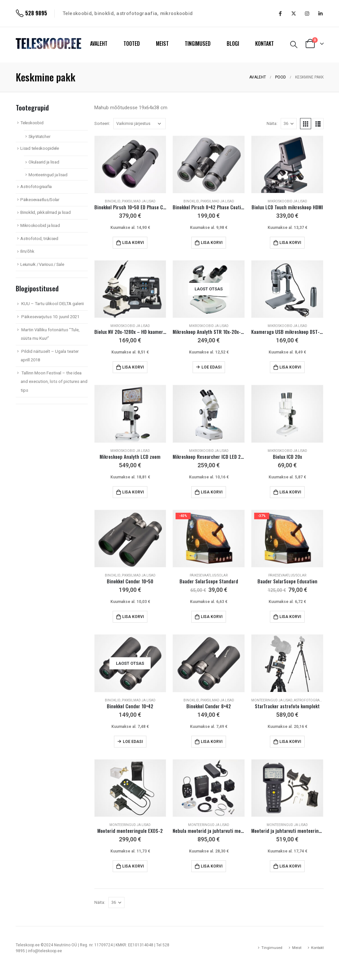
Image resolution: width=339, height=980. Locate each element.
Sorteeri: (102, 123)
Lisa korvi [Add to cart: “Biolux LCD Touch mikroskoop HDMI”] (290, 243)
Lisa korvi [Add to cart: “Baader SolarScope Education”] (290, 617)
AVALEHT (99, 43)
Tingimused (272, 948)
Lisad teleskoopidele (40, 148)
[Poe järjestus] (140, 124)
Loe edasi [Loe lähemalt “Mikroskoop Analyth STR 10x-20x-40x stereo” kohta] (211, 367)
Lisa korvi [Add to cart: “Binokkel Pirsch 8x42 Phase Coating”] (212, 243)
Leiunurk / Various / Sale (42, 264)
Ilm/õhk (27, 251)
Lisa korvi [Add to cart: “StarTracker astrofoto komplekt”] (290, 742)
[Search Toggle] (294, 44)
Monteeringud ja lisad (272, 700)
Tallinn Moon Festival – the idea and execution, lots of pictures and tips (54, 382)
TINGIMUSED (198, 43)
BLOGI (233, 43)
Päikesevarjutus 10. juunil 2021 (50, 317)
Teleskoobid (32, 123)
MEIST (162, 43)
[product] (130, 164)
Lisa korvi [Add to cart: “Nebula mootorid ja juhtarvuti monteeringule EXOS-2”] (212, 866)
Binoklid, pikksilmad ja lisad (130, 201)
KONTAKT (264, 43)
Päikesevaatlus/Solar (209, 575)
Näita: (272, 123)
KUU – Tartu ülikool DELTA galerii (53, 304)
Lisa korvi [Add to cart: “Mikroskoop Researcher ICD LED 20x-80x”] (212, 492)
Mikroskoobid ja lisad (287, 201)
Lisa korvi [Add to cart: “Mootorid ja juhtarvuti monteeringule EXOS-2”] (290, 866)
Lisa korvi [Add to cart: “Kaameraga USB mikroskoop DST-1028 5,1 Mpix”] (290, 367)
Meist (297, 948)
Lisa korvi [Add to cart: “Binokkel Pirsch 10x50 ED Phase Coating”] (133, 243)
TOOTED (132, 43)
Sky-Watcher (39, 137)
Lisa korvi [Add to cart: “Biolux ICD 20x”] (290, 492)
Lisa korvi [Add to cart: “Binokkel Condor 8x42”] (212, 742)
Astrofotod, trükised (39, 239)
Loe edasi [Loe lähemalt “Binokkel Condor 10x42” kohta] (133, 742)
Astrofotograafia (311, 700)
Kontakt (317, 948)
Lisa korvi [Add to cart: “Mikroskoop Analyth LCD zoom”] (133, 492)
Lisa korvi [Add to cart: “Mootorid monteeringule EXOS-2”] (133, 866)
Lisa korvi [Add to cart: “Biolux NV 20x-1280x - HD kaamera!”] (133, 367)
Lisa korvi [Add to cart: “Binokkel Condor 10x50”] (133, 617)
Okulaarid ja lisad (44, 162)
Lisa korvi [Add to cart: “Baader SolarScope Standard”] (212, 617)
